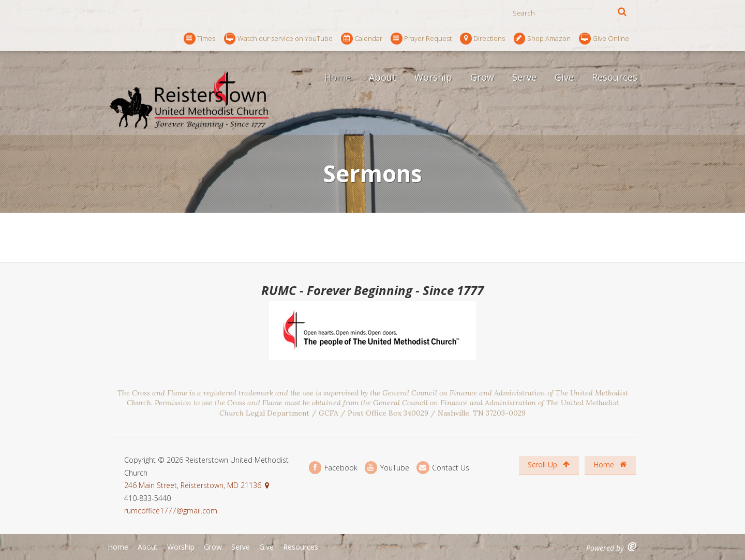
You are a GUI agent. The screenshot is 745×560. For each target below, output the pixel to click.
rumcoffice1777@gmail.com (171, 511)
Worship (433, 77)
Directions (482, 39)
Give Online (604, 39)
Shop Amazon (542, 39)
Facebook (333, 468)
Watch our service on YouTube (278, 39)
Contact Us (443, 468)
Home (338, 77)
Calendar (362, 39)
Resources (615, 77)
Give (564, 77)
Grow (482, 77)
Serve (524, 77)
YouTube (387, 468)
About (383, 77)
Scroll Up (549, 465)
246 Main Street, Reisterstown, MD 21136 (193, 485)
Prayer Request (421, 39)
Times (199, 39)
